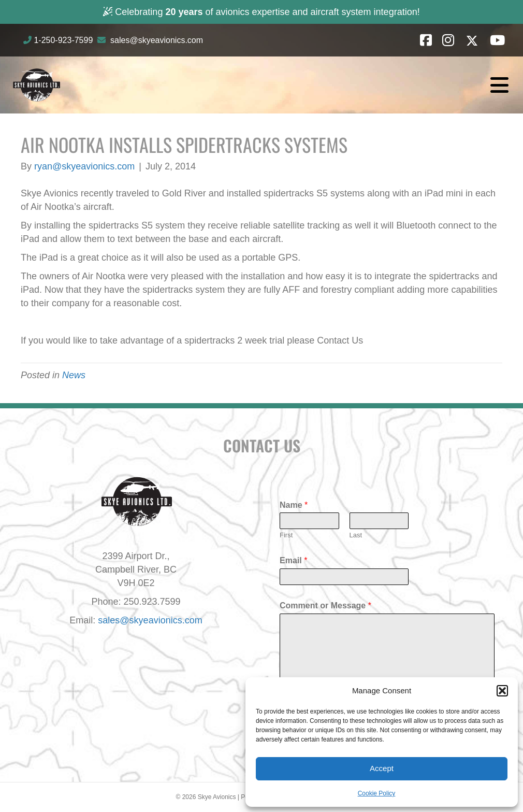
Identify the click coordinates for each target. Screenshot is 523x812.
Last (356, 535)
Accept (382, 768)
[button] (502, 691)
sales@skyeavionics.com (157, 40)
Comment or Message (325, 606)
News (74, 375)
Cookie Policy (377, 793)
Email (293, 560)
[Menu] (499, 85)
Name (294, 505)
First (286, 535)
